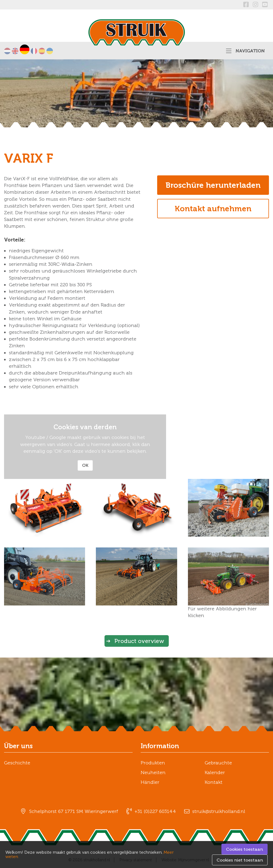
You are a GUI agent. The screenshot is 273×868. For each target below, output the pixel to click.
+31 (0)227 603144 (155, 811)
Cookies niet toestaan (240, 860)
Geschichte (17, 763)
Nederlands (7, 51)
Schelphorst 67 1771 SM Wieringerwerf (74, 811)
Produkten (153, 763)
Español (42, 51)
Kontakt (214, 782)
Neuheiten (153, 772)
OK (85, 465)
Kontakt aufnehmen (213, 209)
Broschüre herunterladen (213, 185)
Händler (150, 782)
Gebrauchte (218, 763)
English (15, 51)
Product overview (139, 641)
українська (50, 51)
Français (34, 51)
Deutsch (25, 49)
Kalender (215, 772)
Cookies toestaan (245, 849)
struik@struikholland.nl (219, 811)
